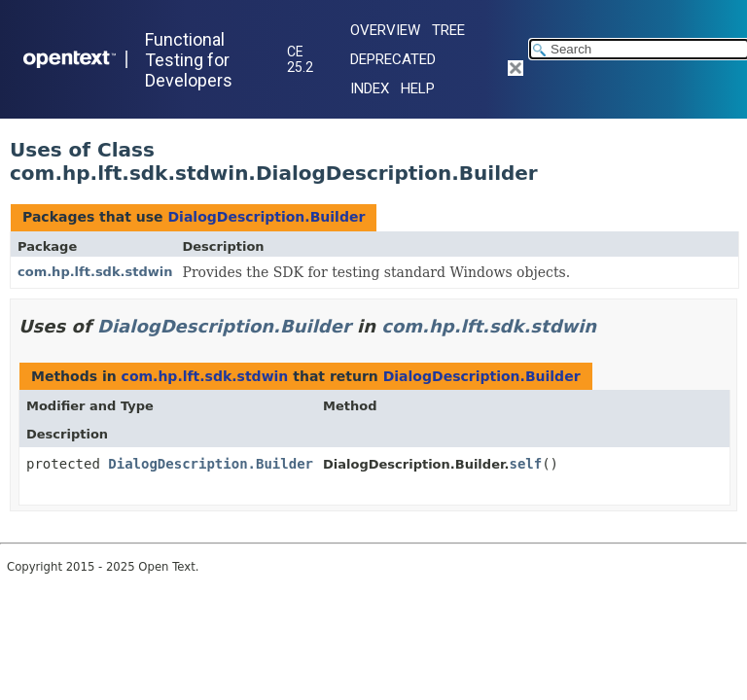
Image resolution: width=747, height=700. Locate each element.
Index (370, 88)
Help (418, 88)
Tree (448, 30)
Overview (385, 30)
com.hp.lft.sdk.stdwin (95, 272)
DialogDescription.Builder (266, 217)
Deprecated (393, 59)
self (525, 464)
